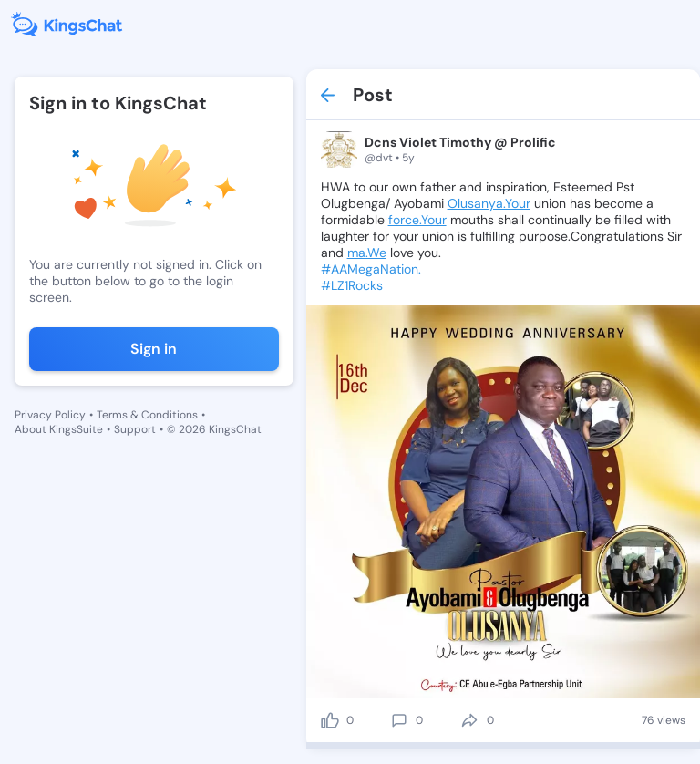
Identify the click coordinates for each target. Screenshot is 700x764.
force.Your (417, 220)
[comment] (399, 720)
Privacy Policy (50, 415)
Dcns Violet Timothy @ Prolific (460, 142)
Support (135, 429)
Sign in (154, 349)
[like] (330, 720)
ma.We (367, 253)
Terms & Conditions (147, 415)
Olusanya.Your (489, 203)
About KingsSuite (59, 429)
